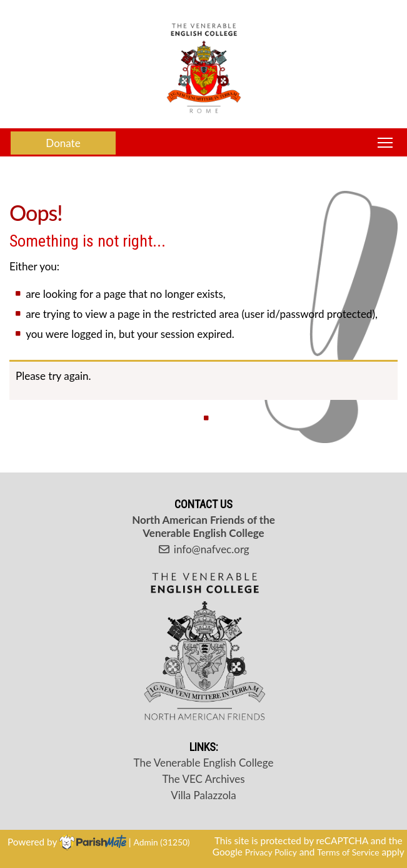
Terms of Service (348, 852)
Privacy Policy (271, 852)
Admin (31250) (162, 842)
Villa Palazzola (203, 795)
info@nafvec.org (203, 549)
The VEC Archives (203, 779)
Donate (63, 143)
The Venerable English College (204, 763)
